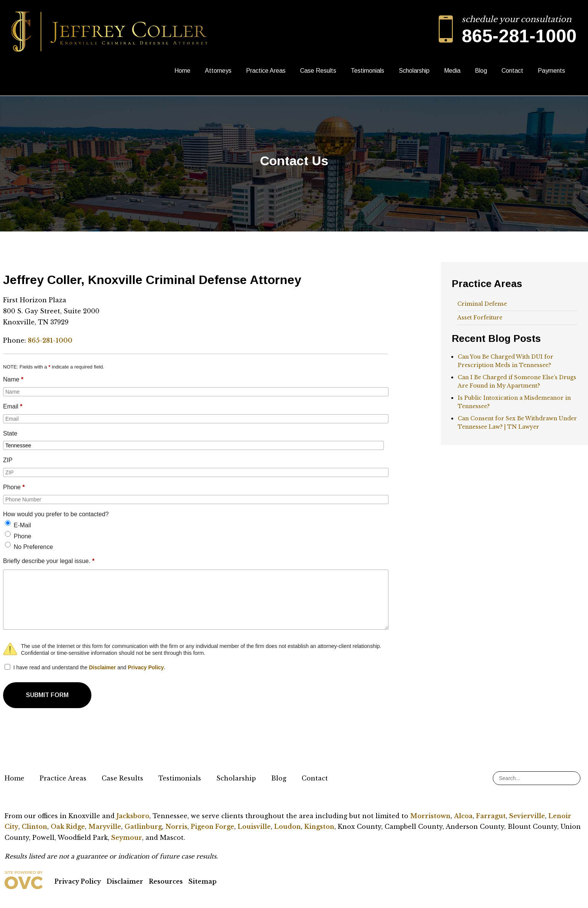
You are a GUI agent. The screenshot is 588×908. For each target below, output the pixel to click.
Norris (176, 827)
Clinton (34, 827)
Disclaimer (102, 667)
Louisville (254, 827)
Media (452, 71)
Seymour (127, 838)
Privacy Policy (146, 667)
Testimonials (367, 71)
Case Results (318, 71)
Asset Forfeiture (480, 318)
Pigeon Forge (213, 827)
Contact (512, 71)
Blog (481, 71)
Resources (166, 881)
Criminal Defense (482, 304)
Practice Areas (266, 71)
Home (182, 71)
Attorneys (218, 71)
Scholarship (414, 71)
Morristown (430, 816)
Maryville (105, 827)
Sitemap (203, 881)
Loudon (288, 827)
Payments (551, 71)
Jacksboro (133, 816)
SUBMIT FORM (47, 695)
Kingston (319, 827)
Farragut (491, 816)
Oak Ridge (68, 827)
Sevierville (527, 816)
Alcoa (463, 816)
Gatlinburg (143, 827)
